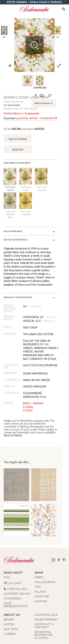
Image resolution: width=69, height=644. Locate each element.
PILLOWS (40, 574)
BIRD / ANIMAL (36, 388)
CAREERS (10, 616)
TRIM (38, 569)
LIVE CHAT (13, 565)
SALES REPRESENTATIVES (16, 587)
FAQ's (7, 559)
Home (7, 638)
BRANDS (9, 601)
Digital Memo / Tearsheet (37, 118)
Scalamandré (32, 113)
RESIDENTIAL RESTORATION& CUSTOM (44, 617)
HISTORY (9, 606)
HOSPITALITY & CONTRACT (44, 608)
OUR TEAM (11, 611)
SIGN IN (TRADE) (18, 139)
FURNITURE (42, 578)
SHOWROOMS (13, 580)
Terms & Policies (26, 417)
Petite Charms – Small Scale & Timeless (34, 2)
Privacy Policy (24, 638)
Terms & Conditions (49, 638)
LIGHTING (41, 583)
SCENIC (30, 395)
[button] (64, 9)
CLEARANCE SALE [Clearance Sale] (46, 597)
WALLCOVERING (45, 564)
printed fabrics (12, 113)
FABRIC (39, 559)
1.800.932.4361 (16, 571)
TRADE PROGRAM (46, 601)
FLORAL (30, 392)
